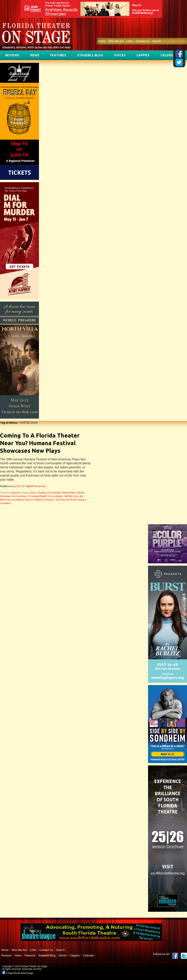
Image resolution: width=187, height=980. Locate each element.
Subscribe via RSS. (32, 969)
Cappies (143, 55)
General (15, 493)
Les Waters (18, 500)
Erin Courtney (19, 496)
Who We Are (116, 41)
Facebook (175, 956)
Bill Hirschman (38, 486)
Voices (120, 55)
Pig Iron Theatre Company (39, 500)
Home (102, 41)
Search (157, 41)
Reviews (12, 55)
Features (58, 55)
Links (130, 41)
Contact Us (142, 41)
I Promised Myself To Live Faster (45, 496)
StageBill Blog (90, 55)
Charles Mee (68, 493)
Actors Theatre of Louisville (45, 493)
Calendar (169, 55)
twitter (184, 956)
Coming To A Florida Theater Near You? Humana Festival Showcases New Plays (40, 443)
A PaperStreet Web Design (18, 973)
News (35, 55)
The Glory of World (65, 500)
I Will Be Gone (71, 496)
